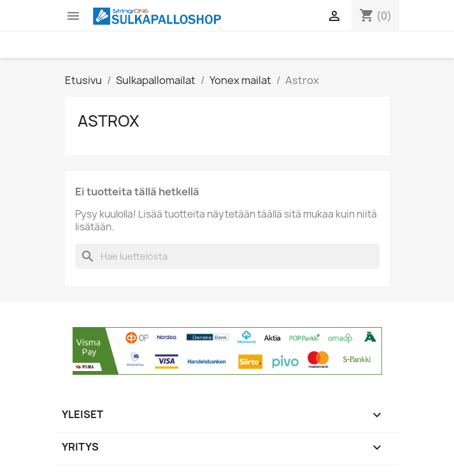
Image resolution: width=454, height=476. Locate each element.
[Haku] (227, 256)
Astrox (109, 121)
